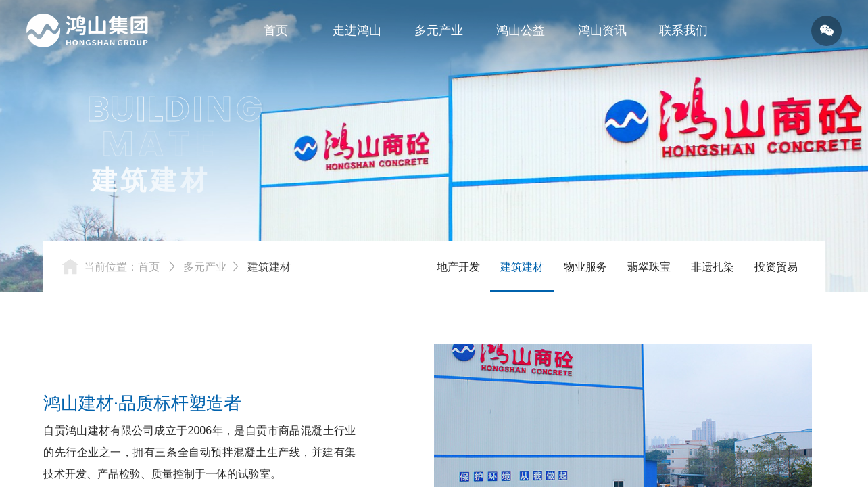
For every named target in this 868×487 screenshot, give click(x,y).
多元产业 (205, 267)
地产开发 (458, 267)
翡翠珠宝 (649, 267)
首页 (149, 267)
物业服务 (585, 267)
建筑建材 (269, 267)
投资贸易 (776, 267)
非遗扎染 (713, 267)
